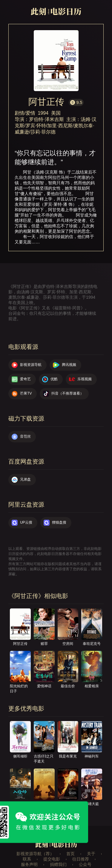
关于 (91, 854)
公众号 (85, 864)
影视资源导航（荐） (35, 854)
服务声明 (29, 864)
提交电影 (52, 859)
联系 (27, 859)
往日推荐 (81, 859)
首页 (70, 854)
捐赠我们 (58, 864)
